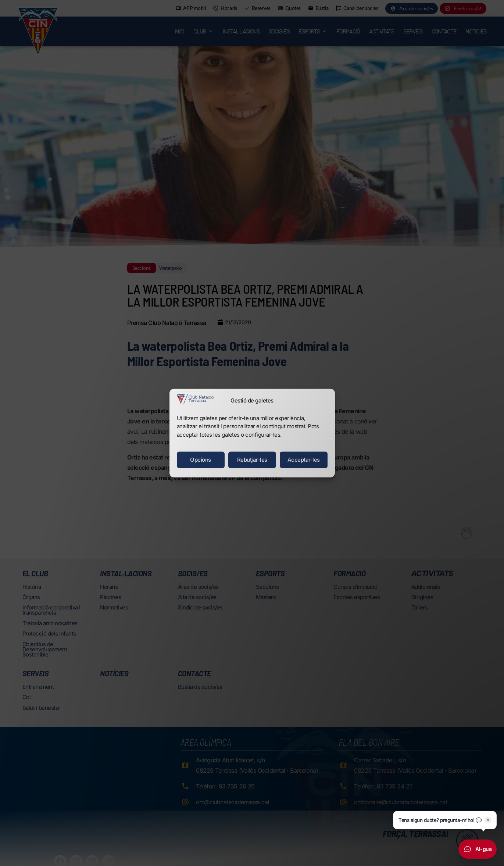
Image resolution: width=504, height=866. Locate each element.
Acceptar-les (304, 460)
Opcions (201, 460)
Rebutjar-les (252, 460)
